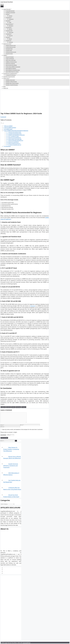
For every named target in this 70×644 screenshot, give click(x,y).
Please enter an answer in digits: (9, 432)
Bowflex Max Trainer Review (12, 83)
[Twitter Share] (13, 407)
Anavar (8, 14)
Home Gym (7, 78)
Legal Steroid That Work (7, 2)
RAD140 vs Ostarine (10, 64)
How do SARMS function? (10, 128)
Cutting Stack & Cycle (11, 47)
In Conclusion (8, 146)
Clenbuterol (9, 17)
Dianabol (9, 21)
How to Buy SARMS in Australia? (13, 67)
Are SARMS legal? (8, 129)
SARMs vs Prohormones (11, 62)
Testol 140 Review (10, 59)
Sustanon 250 (10, 31)
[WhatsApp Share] (18, 407)
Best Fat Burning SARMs (11, 65)
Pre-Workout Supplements (11, 73)
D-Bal (10, 22)
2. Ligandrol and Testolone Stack (15, 134)
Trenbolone (9, 34)
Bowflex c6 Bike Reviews (11, 82)
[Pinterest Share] (24, 407)
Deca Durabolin (10, 24)
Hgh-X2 (10, 29)
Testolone (33, 306)
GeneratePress (27, 643)
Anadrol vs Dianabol (11, 13)
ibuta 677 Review (10, 57)
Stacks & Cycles (8, 44)
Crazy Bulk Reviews (10, 11)
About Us (6, 88)
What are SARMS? (8, 126)
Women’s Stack (9, 54)
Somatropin (9, 27)
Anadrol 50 (9, 40)
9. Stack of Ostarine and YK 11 (14, 143)
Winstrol (8, 37)
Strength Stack (9, 49)
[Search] (16, 441)
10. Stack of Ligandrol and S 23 (15, 145)
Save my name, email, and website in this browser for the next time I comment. (22, 429)
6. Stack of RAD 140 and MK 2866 (15, 139)
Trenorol (11, 36)
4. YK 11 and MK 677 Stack (13, 136)
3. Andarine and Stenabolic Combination (16, 135)
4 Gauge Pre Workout (11, 75)
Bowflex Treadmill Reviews (12, 85)
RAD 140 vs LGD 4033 (11, 60)
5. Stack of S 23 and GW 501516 (14, 138)
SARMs (6, 55)
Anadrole (11, 42)
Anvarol (10, 16)
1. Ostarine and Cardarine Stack (14, 132)
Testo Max (11, 32)
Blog (4, 87)
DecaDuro (11, 26)
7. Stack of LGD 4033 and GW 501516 (15, 141)
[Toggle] (3, 123)
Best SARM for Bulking (11, 68)
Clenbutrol (11, 19)
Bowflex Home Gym (10, 80)
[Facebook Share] (3, 407)
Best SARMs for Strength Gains (13, 70)
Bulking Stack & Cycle (11, 45)
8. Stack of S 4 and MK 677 (13, 142)
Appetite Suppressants (9, 77)
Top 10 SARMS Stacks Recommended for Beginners (16, 131)
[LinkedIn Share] (8, 407)
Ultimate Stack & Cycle (11, 52)
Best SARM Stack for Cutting (12, 72)
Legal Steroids (7, 9)
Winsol (10, 39)
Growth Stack (9, 50)
